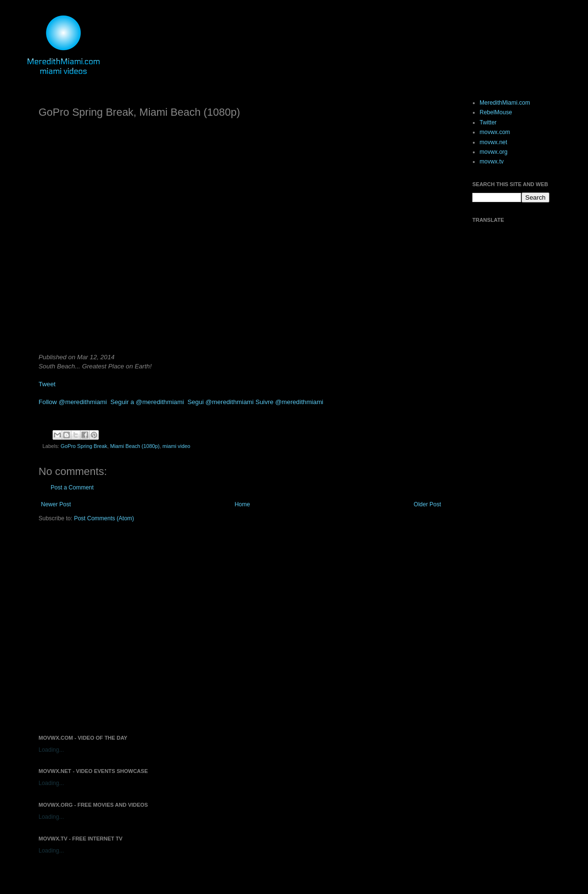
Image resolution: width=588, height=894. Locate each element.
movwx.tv (492, 162)
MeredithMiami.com (505, 103)
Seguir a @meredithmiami (147, 402)
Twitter (488, 122)
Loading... (51, 750)
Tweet (47, 384)
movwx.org (494, 152)
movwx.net (493, 142)
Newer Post (56, 504)
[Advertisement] (90, 628)
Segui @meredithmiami (220, 402)
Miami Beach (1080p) (135, 446)
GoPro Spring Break (84, 446)
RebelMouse (496, 112)
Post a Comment (72, 488)
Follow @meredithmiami (73, 402)
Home (242, 504)
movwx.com (495, 132)
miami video (176, 446)
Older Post (427, 504)
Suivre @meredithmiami (289, 402)
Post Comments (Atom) (104, 518)
